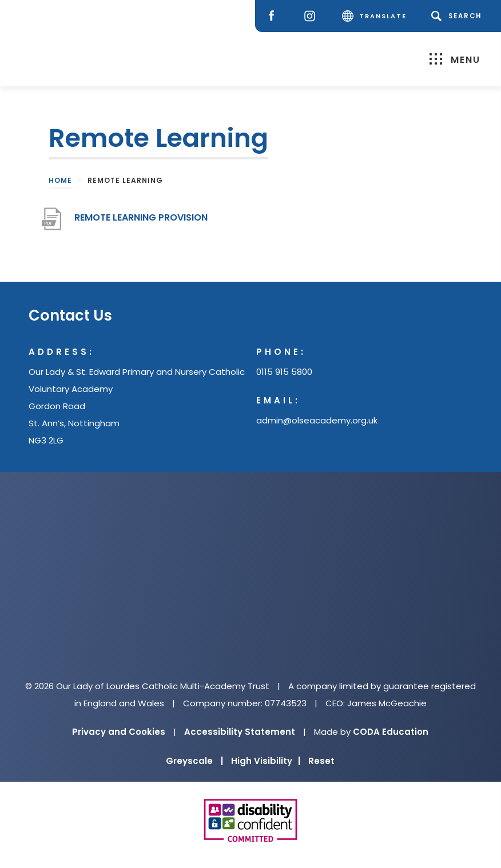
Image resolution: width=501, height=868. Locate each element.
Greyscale (194, 761)
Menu (455, 59)
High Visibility (266, 761)
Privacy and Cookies (119, 732)
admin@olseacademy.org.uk (317, 420)
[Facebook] (274, 16)
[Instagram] (313, 16)
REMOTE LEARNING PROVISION (141, 217)
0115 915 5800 (284, 372)
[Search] (458, 16)
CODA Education (391, 732)
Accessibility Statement (240, 732)
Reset (321, 761)
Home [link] (60, 180)
